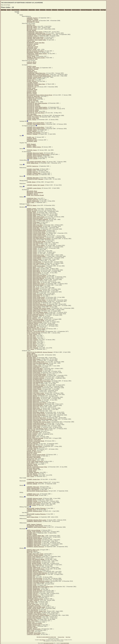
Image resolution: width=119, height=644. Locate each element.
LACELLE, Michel (32, 62)
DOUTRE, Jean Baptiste (33, 431)
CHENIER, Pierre (31, 293)
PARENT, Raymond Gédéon (34, 623)
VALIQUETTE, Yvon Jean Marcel (36, 113)
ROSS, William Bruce (33, 163)
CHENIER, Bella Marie (33, 570)
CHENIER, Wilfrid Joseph (34, 311)
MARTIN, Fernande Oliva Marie (35, 51)
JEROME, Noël (31, 445)
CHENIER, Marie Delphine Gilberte (36, 277)
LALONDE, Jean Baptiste (34, 133)
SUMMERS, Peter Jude (33, 545)
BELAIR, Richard (31, 30)
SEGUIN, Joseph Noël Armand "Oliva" (37, 467)
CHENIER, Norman (32, 411)
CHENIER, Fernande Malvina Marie (36, 230)
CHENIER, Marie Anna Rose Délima (37, 275)
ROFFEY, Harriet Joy (32, 166)
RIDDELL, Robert (32, 146)
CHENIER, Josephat (32, 390)
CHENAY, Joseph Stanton (34, 561)
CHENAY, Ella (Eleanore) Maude (36, 559)
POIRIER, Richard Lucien (34, 625)
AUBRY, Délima (31, 354)
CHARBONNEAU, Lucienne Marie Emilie (38, 75)
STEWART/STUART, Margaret (35, 179)
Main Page (4, 10)
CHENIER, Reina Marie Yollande (36, 412)
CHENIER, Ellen (31, 576)
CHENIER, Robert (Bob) (33, 296)
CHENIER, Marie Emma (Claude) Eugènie (38, 154)
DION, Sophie (31, 603)
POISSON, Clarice (32, 150)
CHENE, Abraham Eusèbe (34, 563)
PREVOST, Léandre (32, 159)
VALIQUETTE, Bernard (33, 105)
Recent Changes (15, 10)
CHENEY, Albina (31, 566)
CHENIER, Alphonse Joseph (34, 498)
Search (9, 10)
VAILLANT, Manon (32, 342)
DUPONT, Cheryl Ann (33, 200)
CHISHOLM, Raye (32, 198)
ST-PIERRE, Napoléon (33, 472)
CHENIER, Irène (31, 533)
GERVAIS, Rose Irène (33, 178)
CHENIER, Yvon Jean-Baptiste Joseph (37, 312)
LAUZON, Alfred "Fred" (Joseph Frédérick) (38, 615)
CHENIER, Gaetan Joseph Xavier (36, 235)
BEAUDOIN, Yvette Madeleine (35, 193)
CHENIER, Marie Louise (33, 282)
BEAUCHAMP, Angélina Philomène (36, 508)
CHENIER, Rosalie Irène (33, 303)
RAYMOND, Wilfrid (32, 141)
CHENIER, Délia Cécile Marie (35, 225)
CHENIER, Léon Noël (33, 265)
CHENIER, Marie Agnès (33, 269)
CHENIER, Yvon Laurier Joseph (35, 314)
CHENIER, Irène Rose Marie (35, 578)
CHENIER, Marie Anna (33, 274)
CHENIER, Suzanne (32, 18)
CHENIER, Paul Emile (33, 592)
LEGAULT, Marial (31, 91)
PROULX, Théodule (32, 134)
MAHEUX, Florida (32, 50)
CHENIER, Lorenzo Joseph (34, 77)
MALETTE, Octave (32, 453)
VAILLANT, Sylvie (31, 347)
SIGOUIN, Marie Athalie (33, 468)
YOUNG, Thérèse (32, 120)
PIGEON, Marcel (31, 460)
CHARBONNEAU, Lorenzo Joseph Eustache (39, 34)
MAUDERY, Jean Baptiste (34, 457)
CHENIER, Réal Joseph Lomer (35, 39)
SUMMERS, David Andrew (34, 544)
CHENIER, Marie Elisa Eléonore (35, 278)
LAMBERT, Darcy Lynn (33, 494)
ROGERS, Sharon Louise (34, 629)
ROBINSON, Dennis (32, 466)
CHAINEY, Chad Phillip (33, 169)
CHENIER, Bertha (32, 500)
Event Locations (76, 10)
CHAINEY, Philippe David (34, 173)
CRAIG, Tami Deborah (33, 490)
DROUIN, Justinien (32, 318)
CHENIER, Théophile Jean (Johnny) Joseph (39, 308)
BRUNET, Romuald (32, 356)
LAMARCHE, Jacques (33, 85)
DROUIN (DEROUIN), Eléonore (35, 315)
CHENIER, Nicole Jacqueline (35, 591)
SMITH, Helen (31, 202)
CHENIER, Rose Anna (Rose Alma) (36, 304)
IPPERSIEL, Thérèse (32, 19)
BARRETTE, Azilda (32, 210)
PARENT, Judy (31, 622)
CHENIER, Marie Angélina (34, 273)
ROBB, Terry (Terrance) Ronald (35, 195)
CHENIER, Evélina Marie (34, 229)
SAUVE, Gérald (31, 56)
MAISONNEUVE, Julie (33, 327)
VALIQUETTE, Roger (33, 111)
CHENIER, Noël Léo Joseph (34, 291)
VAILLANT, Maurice (32, 345)
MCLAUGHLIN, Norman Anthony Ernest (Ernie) (40, 95)
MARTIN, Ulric (31, 330)
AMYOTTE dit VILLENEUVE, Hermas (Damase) (40, 352)
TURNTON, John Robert (33, 634)
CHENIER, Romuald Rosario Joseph (37, 301)
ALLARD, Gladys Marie (33, 68)
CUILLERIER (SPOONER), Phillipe (36, 162)
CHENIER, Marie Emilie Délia (35, 280)
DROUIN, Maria (31, 437)
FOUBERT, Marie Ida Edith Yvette (36, 607)
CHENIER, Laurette (32, 501)
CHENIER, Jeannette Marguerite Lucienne (38, 581)
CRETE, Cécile (31, 41)
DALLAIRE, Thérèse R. (33, 600)
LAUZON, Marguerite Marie (34, 617)
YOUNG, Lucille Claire (33, 118)
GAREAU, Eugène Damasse (35, 322)
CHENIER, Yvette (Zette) (34, 427)
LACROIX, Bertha (32, 139)
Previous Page (96, 10)
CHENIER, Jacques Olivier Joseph (36, 241)
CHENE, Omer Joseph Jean (34, 565)
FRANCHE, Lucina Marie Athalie (36, 321)
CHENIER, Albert (31, 213)
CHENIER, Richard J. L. (33, 595)
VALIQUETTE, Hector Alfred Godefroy (37, 107)
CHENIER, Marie (31, 267)
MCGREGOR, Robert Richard (35, 526)
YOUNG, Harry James (33, 117)
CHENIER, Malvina (32, 396)
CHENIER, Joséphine (33, 260)
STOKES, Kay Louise (33, 175)
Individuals (43, 10)
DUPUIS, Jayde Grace (33, 604)
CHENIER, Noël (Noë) (33, 289)
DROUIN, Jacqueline (32, 316)
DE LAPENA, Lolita (32, 602)
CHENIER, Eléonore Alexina (34, 226)
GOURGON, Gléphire (33, 323)
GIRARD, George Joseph (34, 608)
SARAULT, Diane (31, 63)
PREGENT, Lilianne (32, 628)
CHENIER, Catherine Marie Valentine (37, 573)
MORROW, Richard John (34, 537)
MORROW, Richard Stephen (35, 538)
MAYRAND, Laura (32, 619)
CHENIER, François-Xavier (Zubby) (36, 233)
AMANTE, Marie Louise (33, 550)
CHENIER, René (31, 79)
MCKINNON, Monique (33, 52)
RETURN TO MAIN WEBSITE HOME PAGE (46, 637)
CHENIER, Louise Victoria (34, 188)
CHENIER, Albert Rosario (34, 214)
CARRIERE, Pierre (32, 72)
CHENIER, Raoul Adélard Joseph (36, 124)
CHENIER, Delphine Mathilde (35, 370)
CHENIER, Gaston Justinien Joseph (37, 236)
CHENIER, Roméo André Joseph (36, 299)
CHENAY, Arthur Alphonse (34, 557)
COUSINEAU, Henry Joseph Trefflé (36, 40)
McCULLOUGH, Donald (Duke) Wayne (37, 491)
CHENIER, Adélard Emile (34, 567)
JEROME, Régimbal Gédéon (35, 446)
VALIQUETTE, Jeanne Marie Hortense (37, 109)
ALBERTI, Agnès (31, 66)
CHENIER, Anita (31, 221)
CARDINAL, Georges (33, 69)
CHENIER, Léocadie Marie (34, 262)
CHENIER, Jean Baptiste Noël (35, 243)
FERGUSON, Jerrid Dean (34, 606)
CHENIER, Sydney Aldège (34, 307)
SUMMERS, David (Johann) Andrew (37, 527)
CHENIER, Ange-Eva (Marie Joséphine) (38, 220)
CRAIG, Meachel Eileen (33, 488)
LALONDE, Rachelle (32, 83)
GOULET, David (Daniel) (33, 442)
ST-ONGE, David (31, 471)
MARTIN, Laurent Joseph (34, 456)
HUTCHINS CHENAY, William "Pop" (36, 611)
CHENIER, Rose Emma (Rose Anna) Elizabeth (39, 306)
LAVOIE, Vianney (31, 451)
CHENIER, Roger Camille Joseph (36, 297)
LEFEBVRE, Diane (32, 48)
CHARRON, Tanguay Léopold (35, 555)
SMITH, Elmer (31, 630)
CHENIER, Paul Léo (32, 593)
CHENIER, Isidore (32, 240)
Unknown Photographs (86, 10)
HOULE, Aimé (31, 80)
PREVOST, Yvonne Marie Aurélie (36, 331)
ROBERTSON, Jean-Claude (34, 98)
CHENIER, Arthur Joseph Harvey (36, 569)
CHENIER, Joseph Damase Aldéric (36, 256)
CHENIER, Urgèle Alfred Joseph (35, 423)
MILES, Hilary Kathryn (33, 621)
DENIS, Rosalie (31, 430)
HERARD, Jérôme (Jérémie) (34, 156)
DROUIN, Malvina (32, 435)
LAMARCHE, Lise (32, 87)
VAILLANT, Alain (31, 336)
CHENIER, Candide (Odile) (34, 366)
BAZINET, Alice (31, 25)
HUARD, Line (30, 137)
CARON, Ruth (31, 70)
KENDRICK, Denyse (32, 194)
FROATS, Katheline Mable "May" (36, 536)
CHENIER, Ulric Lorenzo (33, 504)
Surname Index (24, 10)
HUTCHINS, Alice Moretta (34, 613)
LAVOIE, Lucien (31, 88)
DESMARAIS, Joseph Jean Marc (36, 43)
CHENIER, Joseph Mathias (34, 258)
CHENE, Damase (31, 211)
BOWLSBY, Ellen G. (32, 551)
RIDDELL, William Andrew (34, 147)
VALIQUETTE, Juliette (33, 110)
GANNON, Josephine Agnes (34, 511)
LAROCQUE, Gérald (32, 47)
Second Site (51, 643)
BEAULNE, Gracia (32, 26)
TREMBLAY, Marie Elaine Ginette (36, 58)
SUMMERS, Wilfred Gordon (34, 521)
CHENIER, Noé (31, 286)
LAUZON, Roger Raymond (34, 618)
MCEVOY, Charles (32, 94)
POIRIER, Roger (31, 626)
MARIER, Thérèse (32, 92)
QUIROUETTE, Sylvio (33, 55)
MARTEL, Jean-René (33, 21)
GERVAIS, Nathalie (32, 484)
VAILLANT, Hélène (32, 338)
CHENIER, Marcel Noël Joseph (35, 37)
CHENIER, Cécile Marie (33, 222)
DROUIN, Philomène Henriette (35, 319)
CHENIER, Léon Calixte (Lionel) (35, 263)
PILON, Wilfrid (31, 463)
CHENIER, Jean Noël (33, 244)
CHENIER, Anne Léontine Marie (35, 123)
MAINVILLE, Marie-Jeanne (34, 452)
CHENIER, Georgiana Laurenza (35, 237)
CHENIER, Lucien (32, 585)
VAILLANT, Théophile (33, 348)
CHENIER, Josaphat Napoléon (35, 247)
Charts (37, 10)
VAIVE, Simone (31, 102)
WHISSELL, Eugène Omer (34, 116)
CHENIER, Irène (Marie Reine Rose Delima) (39, 239)
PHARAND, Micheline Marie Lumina (37, 520)
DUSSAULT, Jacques (33, 44)
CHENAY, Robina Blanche (34, 562)
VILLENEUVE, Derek (32, 495)
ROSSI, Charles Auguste (33, 333)
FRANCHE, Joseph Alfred (34, 440)
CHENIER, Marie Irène (33, 281)
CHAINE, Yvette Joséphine (34, 532)
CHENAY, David (31, 558)
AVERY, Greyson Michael (34, 530)
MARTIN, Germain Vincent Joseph (36, 329)
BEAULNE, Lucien (32, 29)
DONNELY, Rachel (32, 534)
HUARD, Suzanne (32, 81)
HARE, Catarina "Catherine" (34, 524)
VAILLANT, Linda (31, 341)
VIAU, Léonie (30, 349)
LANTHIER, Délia (31, 326)
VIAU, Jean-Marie (32, 114)
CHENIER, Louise (32, 584)
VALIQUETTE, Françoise (34, 106)
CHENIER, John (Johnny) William (36, 245)
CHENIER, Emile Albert (33, 228)
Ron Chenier (42, 640)
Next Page (103, 10)
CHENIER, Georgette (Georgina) (36, 377)
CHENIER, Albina (32, 215)
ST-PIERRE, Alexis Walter (34, 633)
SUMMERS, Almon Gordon (34, 540)
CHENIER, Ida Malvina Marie (35, 380)
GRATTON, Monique (32, 325)
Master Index (32, 10)
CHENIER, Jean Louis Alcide (35, 580)
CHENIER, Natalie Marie (33, 589)
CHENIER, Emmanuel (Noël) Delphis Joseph (39, 76)
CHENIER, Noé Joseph (33, 288)
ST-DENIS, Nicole (32, 99)
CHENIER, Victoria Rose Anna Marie (37, 310)
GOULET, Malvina (32, 131)
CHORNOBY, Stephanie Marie (35, 599)
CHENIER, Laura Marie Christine (36, 583)
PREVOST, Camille (32, 464)
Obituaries (54, 10)
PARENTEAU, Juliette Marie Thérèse (37, 54)
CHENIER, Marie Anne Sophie (35, 153)
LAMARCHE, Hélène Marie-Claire (36, 84)
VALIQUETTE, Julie (32, 59)
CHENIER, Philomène (33, 292)
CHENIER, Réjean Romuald (34, 295)
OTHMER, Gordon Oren (33, 479)
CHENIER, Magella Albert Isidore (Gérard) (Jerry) (40, 587)
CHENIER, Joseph (32, 248)
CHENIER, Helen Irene (33, 487)
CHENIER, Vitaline (32, 130)
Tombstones (61, 10)
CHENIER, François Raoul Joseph (36, 232)
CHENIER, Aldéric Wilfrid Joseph (36, 217)
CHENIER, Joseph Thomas (34, 259)
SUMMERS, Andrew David (34, 541)
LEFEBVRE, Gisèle (32, 90)
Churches (49, 10)
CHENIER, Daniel (32, 224)
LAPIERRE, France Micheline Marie (36, 614)
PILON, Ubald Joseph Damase (35, 461)
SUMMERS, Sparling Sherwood (35, 547)
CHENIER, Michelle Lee (33, 588)
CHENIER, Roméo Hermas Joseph (36, 300)
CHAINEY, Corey (31, 171)
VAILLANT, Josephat (32, 340)
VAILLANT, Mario (31, 344)
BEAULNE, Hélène (32, 28)
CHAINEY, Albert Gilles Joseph (35, 554)
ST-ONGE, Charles (32, 334)
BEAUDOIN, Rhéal (32, 191)
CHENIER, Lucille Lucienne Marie (36, 266)
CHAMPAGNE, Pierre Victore (35, 32)
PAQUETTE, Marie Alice (33, 96)
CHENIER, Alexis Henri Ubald (35, 218)
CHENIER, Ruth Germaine (34, 596)
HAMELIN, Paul (31, 45)
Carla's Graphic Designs (65, 643)
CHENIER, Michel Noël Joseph (35, 285)
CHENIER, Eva (31, 577)
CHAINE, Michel (31, 182)
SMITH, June (30, 632)
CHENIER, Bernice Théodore (35, 572)
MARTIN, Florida (31, 505)
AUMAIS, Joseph (31, 209)
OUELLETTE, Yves (32, 459)
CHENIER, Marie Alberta (33, 271)
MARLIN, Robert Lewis (33, 201)
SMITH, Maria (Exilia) (33, 517)
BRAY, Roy (30, 552)
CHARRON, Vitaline (32, 36)
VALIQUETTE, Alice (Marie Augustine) (37, 103)
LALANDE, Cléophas (32, 448)
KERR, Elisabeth (31, 144)
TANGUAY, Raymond (32, 100)
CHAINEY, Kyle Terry (32, 172)
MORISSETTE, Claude (33, 22)
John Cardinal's (46, 643)
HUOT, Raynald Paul (32, 610)
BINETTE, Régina (32, 205)
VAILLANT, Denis (31, 337)
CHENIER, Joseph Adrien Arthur (35, 255)
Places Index (68, 10)
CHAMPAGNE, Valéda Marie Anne (36, 33)
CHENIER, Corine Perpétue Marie (36, 574)
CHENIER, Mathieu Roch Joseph (36, 284)
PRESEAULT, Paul (32, 140)
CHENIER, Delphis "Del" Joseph (36, 185)
